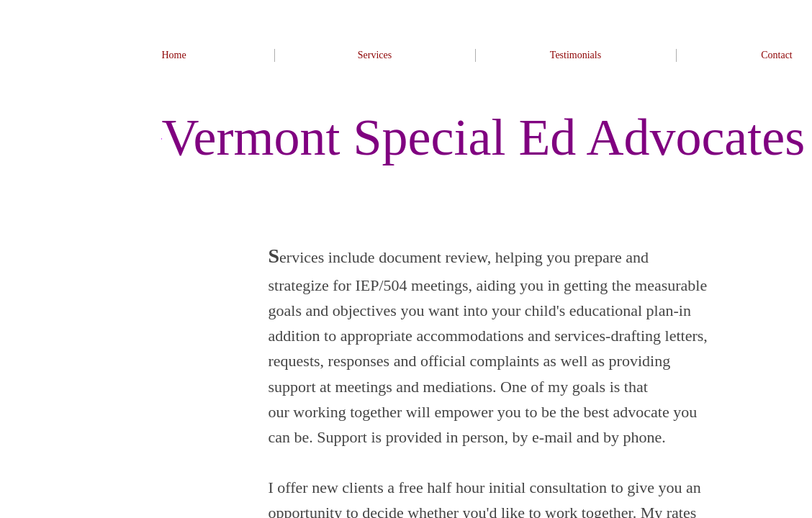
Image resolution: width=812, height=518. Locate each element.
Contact (777, 55)
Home (173, 55)
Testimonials (576, 55)
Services (375, 55)
